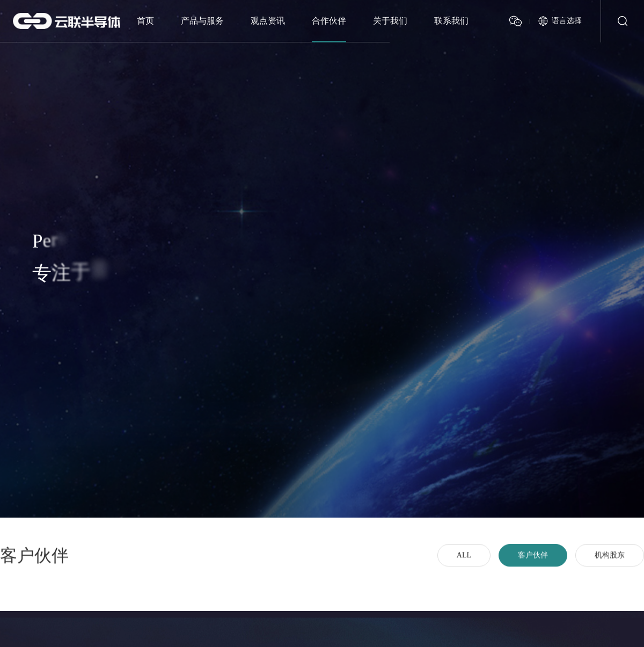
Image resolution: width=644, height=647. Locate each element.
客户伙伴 (533, 562)
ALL (464, 562)
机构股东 (610, 562)
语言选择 (567, 19)
